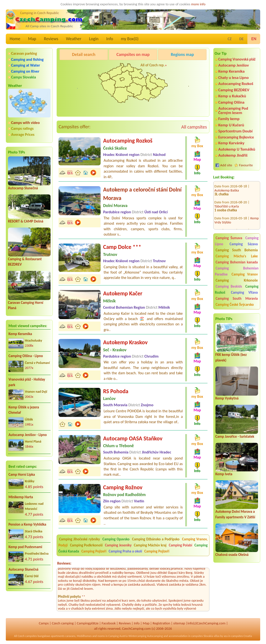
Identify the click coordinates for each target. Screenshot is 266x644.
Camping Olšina (231, 102)
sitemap (179, 623)
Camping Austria (118, 636)
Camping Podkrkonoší (86, 545)
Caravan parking (24, 53)
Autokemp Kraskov (125, 342)
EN (254, 39)
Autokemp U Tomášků (237, 149)
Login (94, 39)
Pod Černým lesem (75, 67)
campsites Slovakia (202, 636)
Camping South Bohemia (237, 250)
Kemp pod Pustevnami (25, 547)
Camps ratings (22, 128)
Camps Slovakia (24, 77)
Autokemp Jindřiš (233, 155)
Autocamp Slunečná (23, 188)
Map (32, 39)
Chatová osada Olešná (232, 555)
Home (15, 39)
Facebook (109, 623)
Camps (44, 623)
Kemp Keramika (20, 334)
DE (241, 39)
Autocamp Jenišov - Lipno (28, 435)
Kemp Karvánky (231, 143)
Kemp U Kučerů (231, 125)
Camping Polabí (181, 545)
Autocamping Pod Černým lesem (233, 110)
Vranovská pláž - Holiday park (27, 382)
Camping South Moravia (237, 299)
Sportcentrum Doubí (236, 131)
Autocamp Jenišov (234, 65)
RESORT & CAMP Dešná (26, 221)
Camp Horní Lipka (22, 475)
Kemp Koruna (182, 67)
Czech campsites (27, 636)
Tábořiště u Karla (227, 198)
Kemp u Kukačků (232, 96)
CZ (229, 39)
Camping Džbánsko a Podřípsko (156, 539)
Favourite (246, 165)
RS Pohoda (116, 391)
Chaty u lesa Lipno (234, 78)
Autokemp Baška (227, 182)
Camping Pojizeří (94, 551)
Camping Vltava (244, 292)
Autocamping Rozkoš (236, 84)
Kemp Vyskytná (227, 398)
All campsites (194, 127)
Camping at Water (26, 65)
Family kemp (229, 119)
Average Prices (23, 134)
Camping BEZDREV (234, 90)
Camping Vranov (245, 274)
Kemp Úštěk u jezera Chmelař (24, 410)
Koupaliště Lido (226, 226)
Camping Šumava (229, 238)
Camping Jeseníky (118, 545)
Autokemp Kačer (123, 293)
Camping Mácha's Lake (237, 256)
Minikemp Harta (21, 497)
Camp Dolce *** (122, 247)
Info (110, 39)
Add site (226, 165)
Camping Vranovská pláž (237, 59)
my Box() (130, 39)
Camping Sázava (244, 244)
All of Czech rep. (153, 65)
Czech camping (63, 623)
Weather (74, 39)
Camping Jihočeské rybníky (79, 539)
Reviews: (64, 563)
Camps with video (25, 123)
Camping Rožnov (123, 487)
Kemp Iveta (224, 474)
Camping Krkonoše (237, 280)
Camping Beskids (229, 286)
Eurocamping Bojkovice (236, 137)
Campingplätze (88, 623)
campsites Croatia (242, 636)
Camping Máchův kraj (150, 545)
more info (198, 4)
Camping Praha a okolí (125, 551)
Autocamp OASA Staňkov (133, 438)
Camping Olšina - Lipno (26, 356)
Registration (161, 623)
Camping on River (25, 71)
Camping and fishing (27, 59)
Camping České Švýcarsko (235, 305)
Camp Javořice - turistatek (235, 437)
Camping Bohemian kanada (237, 262)
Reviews (51, 39)
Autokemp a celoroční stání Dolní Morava (142, 194)
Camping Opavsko (116, 539)
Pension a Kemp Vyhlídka (27, 524)
